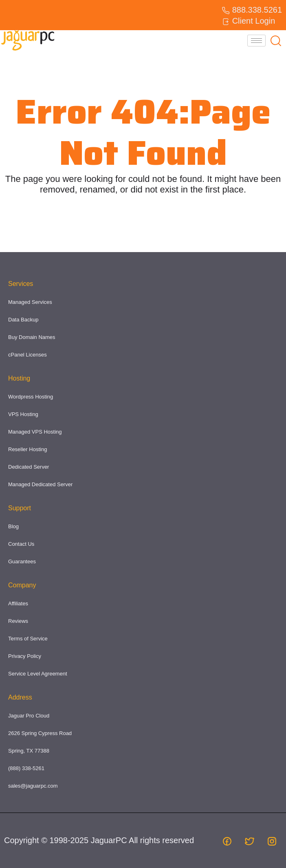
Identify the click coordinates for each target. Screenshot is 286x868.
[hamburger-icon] (256, 41)
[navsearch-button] (276, 40)
